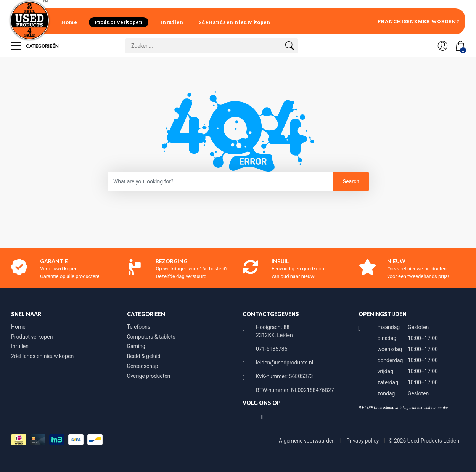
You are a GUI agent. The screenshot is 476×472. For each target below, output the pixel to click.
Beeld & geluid (144, 356)
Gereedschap (143, 366)
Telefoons (139, 327)
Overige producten (149, 376)
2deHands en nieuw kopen (235, 22)
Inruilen (172, 22)
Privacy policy (363, 441)
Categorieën (35, 46)
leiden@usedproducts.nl (285, 363)
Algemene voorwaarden (308, 441)
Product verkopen (119, 22)
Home (69, 22)
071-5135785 (272, 349)
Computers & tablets (151, 337)
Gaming (136, 346)
